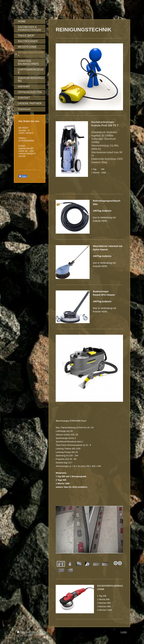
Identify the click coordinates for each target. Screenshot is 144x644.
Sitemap (43, 632)
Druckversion (27, 632)
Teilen (23, 176)
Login (124, 632)
